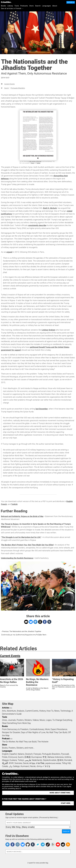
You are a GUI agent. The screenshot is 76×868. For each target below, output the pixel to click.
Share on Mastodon (35, 622)
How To (50, 711)
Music (42, 720)
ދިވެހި (10, 766)
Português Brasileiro (18, 88)
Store (31, 6)
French (32, 163)
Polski (5, 757)
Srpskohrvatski (50, 760)
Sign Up (66, 831)
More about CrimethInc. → (61, 793)
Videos (36, 720)
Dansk (26, 763)
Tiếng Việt (66, 763)
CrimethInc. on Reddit (63, 844)
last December (42, 409)
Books (4, 6)
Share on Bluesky (31, 622)
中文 (45, 757)
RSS (11, 708)
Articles (6, 708)
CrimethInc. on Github (28, 844)
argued (9, 252)
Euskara (13, 760)
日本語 (27, 757)
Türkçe (21, 760)
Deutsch (29, 754)
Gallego (16, 766)
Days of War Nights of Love (33, 732)
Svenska (18, 763)
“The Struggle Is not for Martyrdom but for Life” (21, 537)
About (55, 6)
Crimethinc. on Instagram (18, 844)
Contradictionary (37, 729)
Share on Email (26, 622)
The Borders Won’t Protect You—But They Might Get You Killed (27, 545)
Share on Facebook (45, 622)
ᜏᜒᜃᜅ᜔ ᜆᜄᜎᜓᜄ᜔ (43, 766)
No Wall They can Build (26, 742)
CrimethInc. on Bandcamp (38, 844)
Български (37, 757)
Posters (20, 720)
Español (13, 754)
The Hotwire (43, 742)
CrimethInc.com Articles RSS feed (68, 844)
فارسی (28, 760)
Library (10, 6)
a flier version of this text (35, 161)
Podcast (6, 739)
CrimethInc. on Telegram (43, 844)
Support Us (71, 2)
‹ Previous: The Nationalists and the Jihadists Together (21, 631)
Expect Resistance (59, 729)
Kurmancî (25, 766)
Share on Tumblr (49, 622)
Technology (65, 711)
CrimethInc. (6, 2)
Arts (4, 711)
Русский (65, 754)
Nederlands (37, 760)
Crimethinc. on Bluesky (23, 844)
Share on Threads (40, 622)
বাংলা (11, 763)
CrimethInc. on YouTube (58, 844)
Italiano (21, 754)
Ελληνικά (13, 757)
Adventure (11, 711)
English (70, 501)
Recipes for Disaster (11, 732)
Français (37, 754)
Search (38, 6)
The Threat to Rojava (10, 524)
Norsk (33, 766)
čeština (68, 757)
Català (5, 766)
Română (68, 760)
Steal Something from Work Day (16, 723)
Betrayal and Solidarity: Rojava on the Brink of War (22, 516)
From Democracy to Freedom (15, 729)
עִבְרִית (32, 763)
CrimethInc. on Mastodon (8, 844)
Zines (5, 720)
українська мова (53, 763)
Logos (49, 720)
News (57, 711)
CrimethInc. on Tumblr (33, 844)
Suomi (6, 88)
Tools (17, 6)
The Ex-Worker (9, 742)
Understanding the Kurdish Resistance (17, 558)
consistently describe (37, 225)
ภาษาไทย (40, 763)
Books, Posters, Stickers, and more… (18, 748)
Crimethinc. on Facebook (13, 844)
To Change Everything (62, 720)
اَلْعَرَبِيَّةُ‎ (5, 763)
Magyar (5, 760)
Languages (46, 6)
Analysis (20, 711)
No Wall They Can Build (57, 732)
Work (47, 729)
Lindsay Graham (49, 330)
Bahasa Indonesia (56, 757)
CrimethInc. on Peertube (53, 844)
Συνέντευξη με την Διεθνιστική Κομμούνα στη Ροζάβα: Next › (24, 635)
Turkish (38, 163)
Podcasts (24, 6)
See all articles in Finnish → (12, 8)
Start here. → (67, 803)
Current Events (9, 84)
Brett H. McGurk (50, 208)
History (42, 711)
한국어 (60, 760)
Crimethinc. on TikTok (48, 844)
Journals (12, 720)
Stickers (28, 720)
